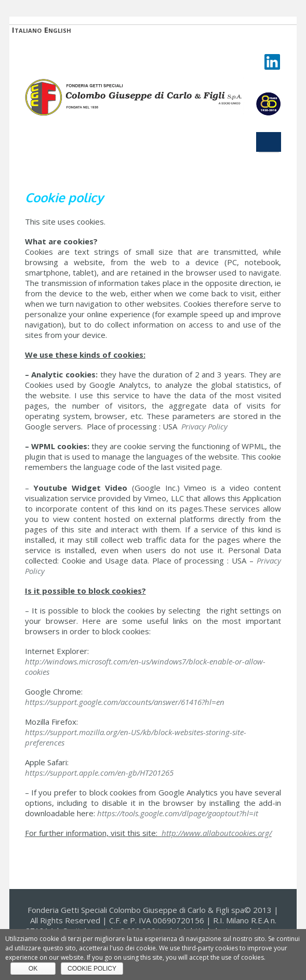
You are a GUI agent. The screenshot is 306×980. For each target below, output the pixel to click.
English (58, 30)
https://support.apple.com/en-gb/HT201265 (99, 773)
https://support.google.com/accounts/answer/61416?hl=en (125, 702)
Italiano (27, 30)
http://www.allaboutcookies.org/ (217, 833)
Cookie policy (92, 969)
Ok (33, 969)
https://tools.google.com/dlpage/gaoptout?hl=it (178, 813)
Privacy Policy (204, 426)
